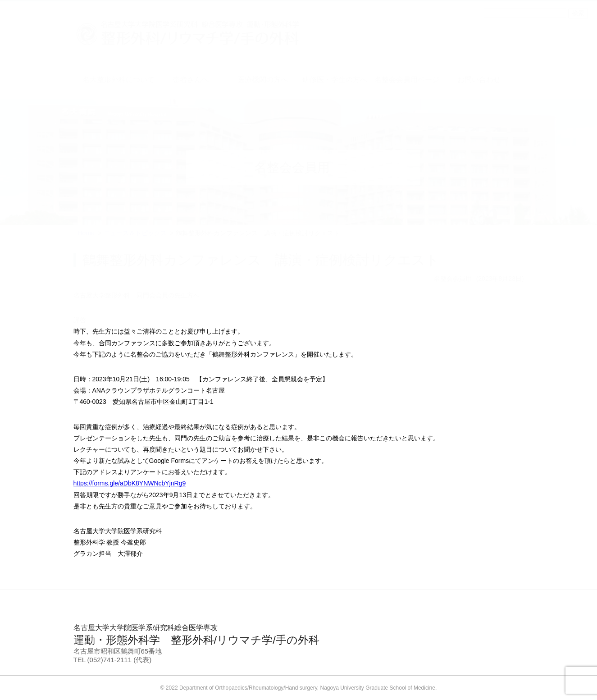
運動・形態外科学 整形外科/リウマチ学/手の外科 (299, 635)
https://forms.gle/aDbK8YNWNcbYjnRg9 (130, 483)
